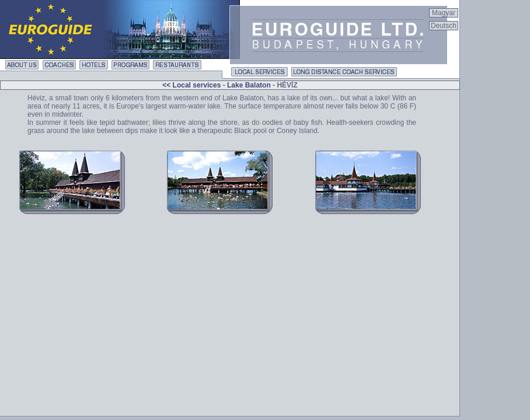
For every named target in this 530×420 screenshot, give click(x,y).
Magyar (444, 13)
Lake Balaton (249, 85)
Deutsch (444, 26)
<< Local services (192, 85)
